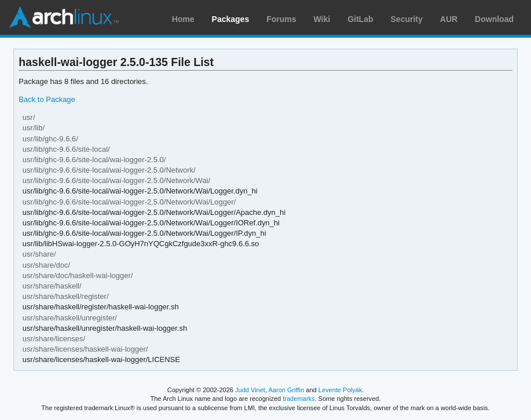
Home (183, 19)
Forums (281, 19)
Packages (231, 19)
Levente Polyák (340, 390)
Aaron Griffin (286, 390)
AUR (449, 19)
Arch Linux (64, 17)
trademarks (299, 399)
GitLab (360, 19)
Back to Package (47, 99)
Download (494, 19)
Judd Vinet (250, 390)
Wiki (322, 19)
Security (407, 19)
